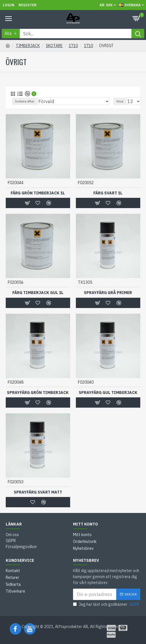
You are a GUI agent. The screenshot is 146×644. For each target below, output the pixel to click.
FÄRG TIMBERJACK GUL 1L (38, 293)
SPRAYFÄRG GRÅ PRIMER (108, 293)
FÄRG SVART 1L (108, 193)
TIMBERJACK (28, 46)
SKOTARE (54, 46)
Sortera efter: (25, 101)
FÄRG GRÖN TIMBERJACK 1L (38, 193)
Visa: (120, 101)
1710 (73, 46)
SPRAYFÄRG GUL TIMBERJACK (108, 393)
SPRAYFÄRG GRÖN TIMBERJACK (38, 393)
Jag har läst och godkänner (106, 604)
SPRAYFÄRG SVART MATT (38, 492)
